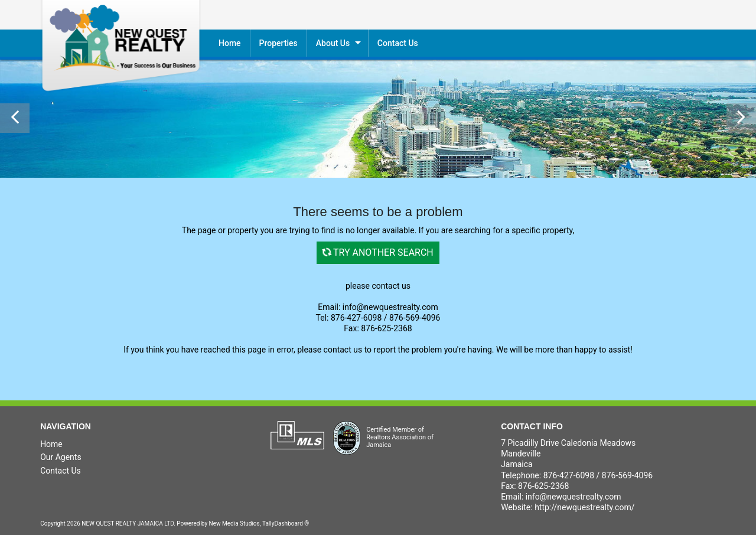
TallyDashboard (283, 523)
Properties (278, 43)
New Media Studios (234, 523)
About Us (333, 43)
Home (230, 43)
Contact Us (61, 471)
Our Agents (61, 457)
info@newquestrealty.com (573, 497)
